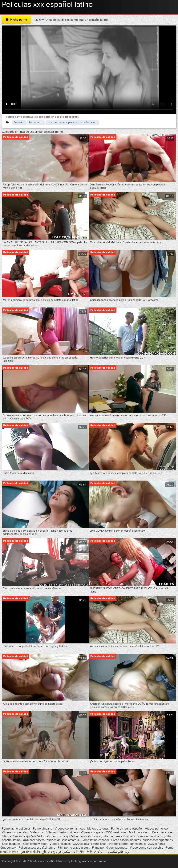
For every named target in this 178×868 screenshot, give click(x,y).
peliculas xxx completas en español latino (72, 123)
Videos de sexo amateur (63, 840)
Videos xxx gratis (92, 832)
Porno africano (43, 829)
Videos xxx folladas (43, 832)
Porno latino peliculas (16, 829)
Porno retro (35, 123)
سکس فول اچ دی (59, 852)
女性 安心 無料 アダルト (89, 852)
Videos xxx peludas (15, 832)
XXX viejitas (81, 844)
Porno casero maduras (126, 840)
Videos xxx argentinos (158, 840)
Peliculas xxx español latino (37, 848)
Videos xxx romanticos (70, 829)
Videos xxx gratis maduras (103, 836)
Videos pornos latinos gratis (127, 844)
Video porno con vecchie (147, 848)
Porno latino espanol (95, 840)
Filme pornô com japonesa (110, 848)
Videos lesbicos (60, 844)
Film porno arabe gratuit (74, 848)
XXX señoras (156, 844)
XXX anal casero (34, 840)
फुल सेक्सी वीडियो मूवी (33, 852)
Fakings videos (68, 832)
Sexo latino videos (35, 844)
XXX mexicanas (116, 832)
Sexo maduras (11, 844)
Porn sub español (23, 836)
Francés (18, 123)
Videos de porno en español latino (60, 836)
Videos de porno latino (138, 836)
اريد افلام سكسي (119, 852)
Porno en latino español (127, 829)
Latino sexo (99, 844)
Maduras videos (139, 832)
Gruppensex (8, 848)
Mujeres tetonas (98, 829)
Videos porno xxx (157, 829)
